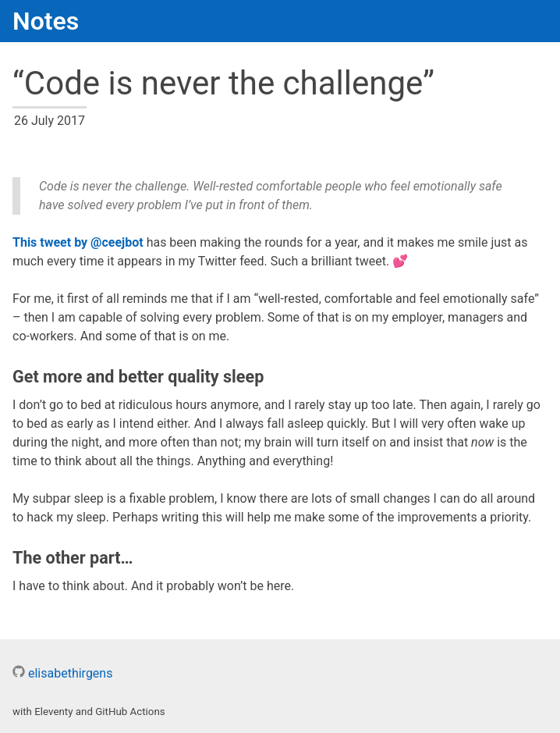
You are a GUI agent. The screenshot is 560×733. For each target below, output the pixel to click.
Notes (46, 21)
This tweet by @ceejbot (78, 242)
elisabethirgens (62, 673)
